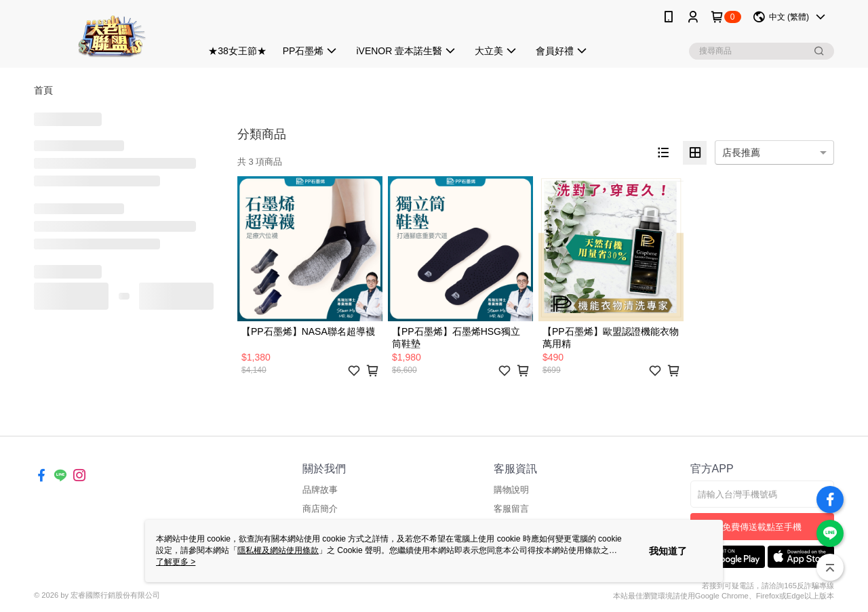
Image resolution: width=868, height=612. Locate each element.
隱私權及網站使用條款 (278, 550)
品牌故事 (320, 490)
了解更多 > (176, 562)
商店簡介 (320, 509)
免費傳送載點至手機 (762, 527)
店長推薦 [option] (741, 152)
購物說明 (511, 490)
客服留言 (511, 509)
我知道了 (668, 551)
